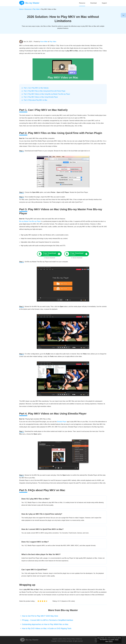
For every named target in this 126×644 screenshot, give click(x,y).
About (65, 639)
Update (60, 639)
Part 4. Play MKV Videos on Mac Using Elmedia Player (41, 97)
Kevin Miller (44, 42)
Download (93, 3)
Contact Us (79, 639)
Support (104, 3)
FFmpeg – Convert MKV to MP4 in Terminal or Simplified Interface (47, 620)
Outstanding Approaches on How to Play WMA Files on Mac (45, 624)
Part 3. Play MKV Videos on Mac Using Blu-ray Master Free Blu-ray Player (47, 94)
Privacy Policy (71, 639)
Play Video (36, 9)
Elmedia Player (62, 422)
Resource (82, 3)
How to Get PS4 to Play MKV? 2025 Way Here (40, 616)
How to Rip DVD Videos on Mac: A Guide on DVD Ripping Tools (47, 628)
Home (21, 9)
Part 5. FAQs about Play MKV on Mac (36, 100)
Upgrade (55, 639)
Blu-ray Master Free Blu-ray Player (30, 221)
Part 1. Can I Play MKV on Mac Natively (36, 88)
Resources (28, 9)
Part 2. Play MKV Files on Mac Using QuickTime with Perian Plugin (45, 91)
